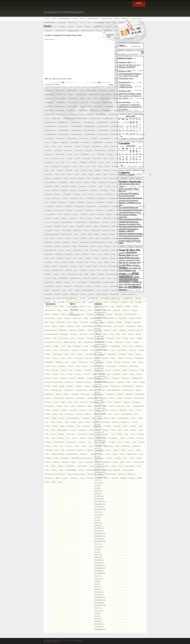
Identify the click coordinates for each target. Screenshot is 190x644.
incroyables (83, 282)
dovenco (140, 234)
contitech (110, 210)
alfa (60, 147)
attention (93, 162)
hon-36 (86, 278)
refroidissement (114, 390)
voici (99, 466)
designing (49, 230)
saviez (47, 410)
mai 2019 (97, 520)
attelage (83, 162)
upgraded (100, 450)
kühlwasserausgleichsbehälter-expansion (61, 298)
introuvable (79, 286)
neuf (92, 334)
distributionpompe (52, 234)
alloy (106, 147)
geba (88, 266)
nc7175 (140, 330)
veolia (109, 458)
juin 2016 (98, 613)
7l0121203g (129, 99)
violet (115, 462)
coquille (117, 214)
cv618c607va (94, 222)
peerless (133, 350)
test (120, 430)
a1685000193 (76, 123)
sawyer (55, 410)
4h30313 (125, 83)
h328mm (48, 274)
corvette (142, 214)
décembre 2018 (100, 533)
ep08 (74, 246)
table (125, 426)
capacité (48, 186)
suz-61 (135, 422)
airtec (140, 143)
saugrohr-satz (139, 406)
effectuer (66, 242)
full (126, 262)
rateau (106, 386)
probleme (88, 370)
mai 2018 (97, 552)
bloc (57, 174)
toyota (122, 438)
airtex (47, 147)
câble (72, 182)
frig (100, 262)
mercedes (119, 314)
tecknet (73, 430)
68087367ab (50, 95)
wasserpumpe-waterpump (55, 474)
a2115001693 (103, 131)
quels (125, 374)
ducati (60, 238)
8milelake (61, 111)
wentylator (49, 478)
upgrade (90, 450)
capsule (65, 186)
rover (67, 406)
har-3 (64, 274)
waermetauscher (93, 470)
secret (98, 410)
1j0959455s (116, 39)
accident (94, 139)
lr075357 (97, 306)
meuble (68, 318)
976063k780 (101, 115)
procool (108, 370)
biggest (98, 170)
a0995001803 (82, 119)
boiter (91, 174)
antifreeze (101, 154)
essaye (130, 246)
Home (139, 3)
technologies (62, 430)
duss (91, 238)
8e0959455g (110, 107)
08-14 (82, 23)
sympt (62, 426)
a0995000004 (68, 119)
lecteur (62, 302)
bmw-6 (70, 174)
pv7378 (87, 374)
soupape (86, 418)
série (132, 410)
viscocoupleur (139, 462)
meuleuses (77, 318)
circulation (109, 194)
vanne (122, 454)
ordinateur (119, 342)
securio (114, 410)
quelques (117, 374)
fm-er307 (122, 258)
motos (140, 326)
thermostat (71, 434)
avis (94, 166)
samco (112, 406)
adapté (55, 143)
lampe (138, 298)
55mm (115, 87)
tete (46, 434)
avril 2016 (98, 619)
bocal (77, 174)
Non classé (64, 338)
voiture (106, 466)
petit (73, 354)
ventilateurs (100, 458)
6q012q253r (136, 95)
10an (108, 23)
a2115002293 (116, 131)
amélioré (112, 150)
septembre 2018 (100, 541)
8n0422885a (83, 111)
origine (56, 346)
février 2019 (99, 528)
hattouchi (72, 274)
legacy (70, 302)
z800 (54, 482)
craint (47, 222)
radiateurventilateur (84, 382)
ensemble (49, 246)
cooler (76, 214)
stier (67, 422)
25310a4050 (132, 67)
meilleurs (100, 314)
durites (84, 238)
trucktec (112, 442)
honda (102, 278)
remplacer (110, 394)
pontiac (118, 362)
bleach (136, 170)
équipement (83, 246)
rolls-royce (50, 406)
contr (119, 210)
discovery (121, 230)
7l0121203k (140, 99)
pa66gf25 (94, 346)
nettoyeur (84, 334)
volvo (139, 466)
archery (55, 158)
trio (96, 442)
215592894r (132, 63)
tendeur (106, 430)
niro (124, 334)
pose (134, 362)
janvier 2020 (99, 499)
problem (79, 370)
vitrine (61, 466)
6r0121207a (49, 99)
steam (60, 422)
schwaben (73, 410)
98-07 (129, 115)
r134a (139, 374)
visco (129, 462)
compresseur (104, 206)
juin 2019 (98, 517)
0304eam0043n (93, 19)
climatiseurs (138, 198)
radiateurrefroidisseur (54, 382)
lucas (106, 306)
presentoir (123, 366)
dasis (72, 226)
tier (99, 434)
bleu (143, 170)
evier (86, 250)
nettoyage (64, 334)
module (120, 322)
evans (68, 250)
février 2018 (99, 560)
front (114, 262)
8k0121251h (50, 111)
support (96, 422)
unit (56, 450)
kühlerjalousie (102, 294)
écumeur (137, 238)
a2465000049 (63, 135)
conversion (139, 210)
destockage (66, 230)
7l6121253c (72, 103)
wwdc (65, 478)
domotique (122, 234)
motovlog (63, 330)
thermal (61, 434)
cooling (101, 214)
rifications (95, 402)
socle (137, 414)
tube (134, 442)
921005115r (49, 115)
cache (79, 182)
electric (75, 242)
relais (66, 394)
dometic (112, 234)
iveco (106, 286)
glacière (68, 270)
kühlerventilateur (128, 294)
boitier (99, 174)
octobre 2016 (99, 603)
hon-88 (94, 278)
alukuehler (132, 147)
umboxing (136, 446)
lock (68, 306)
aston (112, 158)
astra (119, 158)
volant (114, 466)
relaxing (75, 394)
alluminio (114, 147)
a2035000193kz (117, 127)
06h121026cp (137, 19)
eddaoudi (48, 242)
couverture (118, 218)
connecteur (59, 210)
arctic (62, 158)
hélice (124, 274)
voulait (54, 470)
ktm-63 (83, 294)
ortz (63, 346)
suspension (125, 422)
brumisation (114, 178)
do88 (83, 234)
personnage (57, 354)
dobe (90, 234)
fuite (120, 262)
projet (125, 370)
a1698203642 (63, 127)
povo (78, 366)
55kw (109, 87)
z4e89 (140, 478)
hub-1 (116, 278)
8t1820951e (95, 111)
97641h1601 (113, 115)
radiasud (116, 378)
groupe (126, 270)
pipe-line (89, 358)
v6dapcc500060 (58, 454)
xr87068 (90, 478)
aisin (54, 147)
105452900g (99, 23)
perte (67, 354)
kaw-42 (131, 290)
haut (87, 274)
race (56, 378)
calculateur (113, 182)
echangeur (117, 238)
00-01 (47, 19)
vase (141, 454)
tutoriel (69, 446)
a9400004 (141, 135)
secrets (106, 410)
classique (57, 198)
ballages (116, 166)
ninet (118, 334)
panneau (139, 346)
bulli (132, 178)
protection (134, 370)
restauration (93, 398)
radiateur (126, 378)
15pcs (98, 31)
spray (140, 418)
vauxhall (48, 458)
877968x (137, 103)
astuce (126, 158)
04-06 (117, 19)
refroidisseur (128, 390)
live (56, 306)
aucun (101, 162)
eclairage (127, 238)
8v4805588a (107, 111)
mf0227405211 (97, 318)
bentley (60, 170)
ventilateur (65, 458)
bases (141, 166)
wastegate (92, 474)
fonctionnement (135, 258)
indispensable (95, 282)
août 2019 (98, 512)
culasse (55, 222)
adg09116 (64, 143)
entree (58, 246)
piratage (105, 358)
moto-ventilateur (89, 326)
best (91, 170)
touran (75, 438)
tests (141, 430)
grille (105, 270)
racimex (64, 378)
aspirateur (97, 158)
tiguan (106, 434)
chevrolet (129, 190)
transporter (71, 442)
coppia (109, 214)
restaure (104, 398)
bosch (140, 174)
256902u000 (131, 71)
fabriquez (69, 254)
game (47, 266)
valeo (108, 454)
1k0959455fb (136, 47)
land (55, 302)
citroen (125, 194)
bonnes (113, 174)
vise (47, 466)
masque (135, 310)
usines (138, 450)
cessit (47, 190)
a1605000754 (121, 119)
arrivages (87, 158)
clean (65, 198)
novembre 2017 (100, 568)
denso (141, 226)
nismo (131, 334)
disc (113, 230)
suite (81, 422)
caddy (86, 182)
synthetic (71, 426)
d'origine (48, 226)
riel (76, 402)
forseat (79, 262)
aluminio (48, 150)
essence (139, 246)
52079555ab (50, 87)
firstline (60, 258)
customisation (67, 222)
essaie (122, 246)
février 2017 (99, 592)
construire (79, 210)
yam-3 (107, 478)
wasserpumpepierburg (76, 474)
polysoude (100, 362)
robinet (127, 402)
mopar (55, 326)
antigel (110, 154)
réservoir (70, 398)
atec (63, 162)
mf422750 (123, 318)
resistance (81, 398)
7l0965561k (61, 103)
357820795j (128, 75)
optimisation (89, 342)
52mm (71, 87)
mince (139, 318)
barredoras (132, 166)
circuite (99, 194)
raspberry (96, 386)
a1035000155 (95, 119)
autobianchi (56, 166)
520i (65, 87)
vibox (132, 458)
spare (107, 418)
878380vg (49, 107)
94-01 (82, 115)
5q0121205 (49, 91)
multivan (107, 330)
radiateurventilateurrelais (105, 382)
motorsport (131, 326)
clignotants (102, 198)
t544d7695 (97, 426)
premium (101, 366)
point (67, 362)
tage (141, 426)
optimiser (100, 342)
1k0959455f (124, 47)
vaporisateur (132, 454)
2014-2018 (131, 51)
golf (76, 270)
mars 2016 (98, 621)
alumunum (79, 150)
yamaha (123, 478)
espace (108, 246)
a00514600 (56, 119)
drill (46, 238)
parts (98, 350)
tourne (91, 438)
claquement (135, 194)
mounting (73, 330)
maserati (126, 310)
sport (133, 418)
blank (129, 170)
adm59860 (75, 143)
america (134, 150)
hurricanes (132, 278)
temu (98, 430)
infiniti (120, 282)
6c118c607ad (81, 95)
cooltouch (55, 79)
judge (77, 290)
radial (107, 378)
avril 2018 (98, 555)
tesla (114, 430)
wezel (58, 478)
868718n (118, 103)
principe (55, 370)
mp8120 (82, 330)
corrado (133, 214)
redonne (139, 386)
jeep (64, 290)
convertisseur (50, 214)
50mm (140, 83)
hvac (141, 278)
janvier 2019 (99, 531)
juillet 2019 (99, 515)
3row (115, 79)
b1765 (107, 166)
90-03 (129, 111)
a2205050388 (50, 135)
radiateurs (69, 382)
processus (98, 370)
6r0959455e (73, 99)
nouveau (81, 338)
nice (112, 334)
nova (119, 338)
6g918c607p (94, 95)
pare (56, 350)
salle (105, 406)
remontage (85, 394)
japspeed (56, 290)
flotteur (113, 258)
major (59, 310)
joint (70, 290)
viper (122, 462)
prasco (85, 366)
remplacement (98, 394)
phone (47, 358)
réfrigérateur (57, 390)
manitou (83, 310)
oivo (59, 342)
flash (96, 258)
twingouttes (108, 446)
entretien (66, 246)
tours (98, 438)
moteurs (71, 326)
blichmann (49, 174)
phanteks (122, 354)
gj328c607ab (58, 270)
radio (129, 382)
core (125, 214)
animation (85, 154)
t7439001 (107, 426)
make (66, 310)
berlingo (69, 170)
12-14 (54, 27)
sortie (62, 418)
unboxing (48, 450)
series (139, 410)
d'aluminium (123, 222)
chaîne (55, 190)
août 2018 (98, 544)
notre (73, 338)
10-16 (89, 23)
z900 (60, 482)
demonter (132, 226)
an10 (77, 154)
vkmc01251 (70, 466)
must (115, 330)
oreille (129, 342)
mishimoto (61, 322)
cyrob (114, 222)
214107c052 (133, 55)
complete (69, 206)
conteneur (100, 210)
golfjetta (84, 270)
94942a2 (90, 115)
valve (115, 454)
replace (48, 398)
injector (128, 282)
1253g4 (79, 27)
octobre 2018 (99, 539)
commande (100, 202)
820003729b (108, 103)
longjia (82, 306)
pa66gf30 (104, 346)
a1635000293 (50, 123)
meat (63, 314)
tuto (61, 446)
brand (73, 178)
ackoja (132, 139)
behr (53, 170)
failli (93, 254)
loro (89, 306)
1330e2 (116, 27)
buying (139, 178)
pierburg (79, 358)
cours (82, 218)
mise (52, 322)
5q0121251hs (72, 91)
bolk (105, 174)
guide (134, 270)
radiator (121, 382)
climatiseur (126, 198)
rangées (79, 386)
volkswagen (130, 466)
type (117, 446)
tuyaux (84, 446)
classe (47, 198)
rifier (103, 402)
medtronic (72, 314)
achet (116, 139)
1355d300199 (60, 31)
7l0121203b (117, 99)
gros (119, 270)
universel (81, 450)
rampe (48, 386)
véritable (118, 458)
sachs (90, 406)
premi (92, 366)
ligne (98, 302)
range (62, 386)
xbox (82, 478)
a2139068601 (129, 131)
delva (124, 226)
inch (74, 282)
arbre (47, 158)
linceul (105, 302)
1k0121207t (122, 43)
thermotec (82, 434)
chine (138, 190)
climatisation (114, 198)
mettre (60, 318)
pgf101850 (112, 354)
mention (109, 314)
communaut (121, 202)
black (115, 170)
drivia (53, 238)
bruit (105, 178)
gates (81, 266)
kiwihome (74, 294)
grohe (112, 270)
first (53, 258)
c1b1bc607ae (50, 182)
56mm (123, 87)
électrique (85, 242)
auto (47, 166)
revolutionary (139, 398)
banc (123, 166)
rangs (87, 386)
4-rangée (124, 79)
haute (93, 274)
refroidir (102, 390)
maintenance (50, 310)
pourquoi (62, 366)
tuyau (77, 446)
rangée (70, 386)
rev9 (120, 398)
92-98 (136, 111)
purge (63, 374)
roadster (118, 402)
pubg (142, 370)
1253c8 (71, 27)
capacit (140, 182)
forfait (64, 262)
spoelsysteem (123, 418)
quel (109, 374)
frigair (106, 262)
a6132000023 (103, 135)
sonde (54, 418)
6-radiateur (103, 91)
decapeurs (105, 226)
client (82, 198)
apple (136, 154)
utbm (47, 454)
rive (110, 402)
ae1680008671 (98, 143)
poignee (59, 362)
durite (76, 238)
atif (69, 162)
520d (59, 87)
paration (48, 350)
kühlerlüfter (115, 294)
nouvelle (111, 338)
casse (108, 186)
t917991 (117, 426)
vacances (84, 454)
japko (47, 290)
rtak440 (81, 406)
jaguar (136, 286)
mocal (103, 322)
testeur (134, 430)
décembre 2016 (100, 597)
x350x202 (74, 478)
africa (127, 143)
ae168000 (85, 143)
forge (71, 262)
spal (94, 418)
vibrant (139, 458)
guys (141, 270)
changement (83, 190)
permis (48, 354)
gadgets (141, 262)
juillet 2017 (99, 579)
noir (55, 338)
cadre (94, 182)
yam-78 (115, 478)
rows (74, 406)
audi (108, 162)
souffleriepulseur (73, 418)
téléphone (83, 430)
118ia (47, 27)
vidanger (65, 462)
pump (55, 374)
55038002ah (99, 87)
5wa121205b (91, 91)
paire (131, 346)
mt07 (100, 330)
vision (53, 466)
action (47, 143)
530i (84, 87)
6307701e (121, 91)
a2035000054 (103, 127)
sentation (123, 410)
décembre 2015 (100, 629)
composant (79, 206)
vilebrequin (106, 462)
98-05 (122, 115)
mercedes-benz (131, 314)
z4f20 (47, 482)
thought (92, 434)
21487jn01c (120, 63)
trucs (120, 442)
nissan (139, 334)
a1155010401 (108, 119)
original (48, 346)
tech (53, 430)
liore (132, 302)
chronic (57, 194)
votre (47, 470)
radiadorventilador (95, 378)
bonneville (122, 174)
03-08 (83, 19)
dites (76, 234)
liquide (139, 302)
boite (84, 174)
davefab (80, 226)
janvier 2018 (99, 563)
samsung (121, 406)
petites (80, 354)
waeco (82, 470)
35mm (137, 75)
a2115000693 (90, 131)
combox (81, 202)
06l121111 (62, 23)
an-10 (70, 154)
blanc (122, 170)
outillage (77, 346)
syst (79, 426)
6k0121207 (118, 95)
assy (105, 158)
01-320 (75, 19)
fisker (68, 258)
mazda (47, 314)
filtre (139, 254)
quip (132, 374)
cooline (92, 214)
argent (70, 158)
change (73, 190)
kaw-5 (139, 290)
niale (105, 334)
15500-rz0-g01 (87, 31)
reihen (59, 394)
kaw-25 (122, 290)
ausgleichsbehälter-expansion (124, 162)
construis (90, 210)
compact (131, 202)
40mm (132, 79)
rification (84, 402)
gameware (64, 266)
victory (48, 462)
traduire (48, 442)
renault (120, 394)
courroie (74, 218)
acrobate (141, 139)
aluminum (69, 150)
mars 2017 (98, 589)
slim (110, 414)
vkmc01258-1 (83, 466)
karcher (105, 290)
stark (53, 422)
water (101, 474)
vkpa (92, 466)
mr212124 (91, 330)
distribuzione (67, 234)
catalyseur (124, 186)
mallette (74, 310)
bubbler (125, 178)
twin (91, 446)
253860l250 (119, 71)
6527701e (139, 91)
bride (89, 178)
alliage (87, 147)
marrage (117, 310)
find (47, 258)
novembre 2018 (100, 536)
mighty (132, 318)
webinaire (131, 474)
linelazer (115, 302)
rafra (136, 382)
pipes (97, 358)
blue (63, 174)
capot (57, 186)
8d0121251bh (73, 107)
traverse (82, 442)
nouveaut (91, 338)
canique (131, 182)
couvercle (108, 218)
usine (131, 450)
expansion (105, 250)
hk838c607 (63, 278)
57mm (130, 87)
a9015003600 (129, 135)
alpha (123, 147)
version (69, 79)
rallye (143, 382)
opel (80, 342)
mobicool (94, 322)
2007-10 (121, 51)
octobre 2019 (99, 507)
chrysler (77, 194)
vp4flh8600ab (71, 470)
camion (123, 182)
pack (125, 346)
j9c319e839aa (116, 286)
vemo (56, 458)
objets (140, 338)
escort (93, 246)
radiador (81, 378)
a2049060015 (63, 131)
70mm (82, 99)
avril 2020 (98, 491)
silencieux (70, 414)
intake (59, 286)
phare (131, 354)
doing (104, 234)
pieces (70, 358)
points (74, 362)
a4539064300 (90, 135)
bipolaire (107, 170)
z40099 (132, 478)
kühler (91, 294)
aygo (100, 166)
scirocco (83, 410)
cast (115, 186)
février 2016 (99, 624)
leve (77, 302)
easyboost (106, 238)
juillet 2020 (99, 483)
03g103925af (107, 19)
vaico (101, 454)
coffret (53, 202)
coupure (64, 218)
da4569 (57, 226)
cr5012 (137, 218)
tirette (119, 434)
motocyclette (119, 326)
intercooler (68, 286)
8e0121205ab (86, 107)
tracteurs (140, 438)
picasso (55, 358)
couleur (48, 218)
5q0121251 (60, 91)
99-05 (47, 119)
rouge (59, 406)
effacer (57, 242)
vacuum (93, 454)
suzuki (47, 426)
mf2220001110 (111, 318)
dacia (65, 226)
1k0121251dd (134, 43)
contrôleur (127, 210)
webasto (122, 474)
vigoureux (89, 462)
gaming (73, 266)
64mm (130, 91)
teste (126, 430)
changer (94, 190)
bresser (81, 178)
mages (128, 306)
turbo (55, 446)
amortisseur (60, 154)
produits (117, 370)
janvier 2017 (99, 595)
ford (57, 262)
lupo (112, 306)
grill (99, 270)
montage (137, 322)
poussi (71, 366)
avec (82, 166)
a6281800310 (116, 135)
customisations (81, 222)
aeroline (109, 143)
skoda (96, 414)
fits (75, 258)
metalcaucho (50, 318)
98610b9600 (139, 115)
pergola (142, 350)
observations (50, 342)
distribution (132, 230)
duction (68, 238)
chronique (67, 194)
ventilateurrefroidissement (82, 458)
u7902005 (126, 446)
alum (140, 147)
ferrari (120, 254)
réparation (140, 394)
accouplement (106, 139)
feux (127, 254)
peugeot (102, 354)
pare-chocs (65, 350)
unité (62, 450)
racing (72, 378)
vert (125, 458)
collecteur (62, 202)
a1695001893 (102, 123)
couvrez (128, 218)
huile (123, 278)
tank (47, 430)
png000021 (49, 362)
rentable (129, 394)
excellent (95, 250)
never (99, 334)
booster (132, 174)
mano (91, 310)
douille (131, 234)
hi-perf (48, 278)
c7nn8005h (62, 182)
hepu (138, 274)
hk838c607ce (76, 278)
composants (91, 206)
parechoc (75, 350)
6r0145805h (61, 99)
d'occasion (135, 222)
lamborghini (128, 298)
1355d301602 (73, 31)
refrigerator (69, 390)
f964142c (59, 254)
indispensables (109, 282)
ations (75, 162)
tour (68, 438)
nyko (133, 338)
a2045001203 (50, 131)
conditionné (140, 206)
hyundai (59, 282)
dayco (96, 226)
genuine (103, 266)
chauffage (104, 190)
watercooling (111, 474)
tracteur (131, 438)
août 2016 (98, 608)
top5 (53, 438)
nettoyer (74, 334)
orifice (136, 342)
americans (49, 154)
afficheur (119, 143)
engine (139, 242)
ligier (91, 302)
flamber (88, 258)
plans (113, 358)
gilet (129, 266)
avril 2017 (98, 587)
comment (110, 202)
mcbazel (56, 314)
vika (97, 462)
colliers (72, 202)
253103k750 (119, 67)
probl (71, 370)
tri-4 (90, 442)
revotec (48, 402)
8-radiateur (96, 103)
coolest (84, 214)
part (92, 350)
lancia (47, 302)
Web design (47, 642)
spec (113, 418)
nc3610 (132, 330)
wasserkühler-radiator (111, 470)
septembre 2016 (100, 605)
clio (46, 202)
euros (61, 250)
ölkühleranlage (70, 342)
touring (83, 438)
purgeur (78, 374)
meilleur (81, 314)
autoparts (66, 166)
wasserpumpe (128, 470)
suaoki (74, 422)
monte (47, 326)
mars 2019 (98, 525)
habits (57, 274)
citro (118, 194)
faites (107, 254)
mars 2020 (98, 494)
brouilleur (97, 178)
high (55, 278)
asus (57, 162)
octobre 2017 (99, 571)
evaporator (78, 250)
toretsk (61, 438)
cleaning (73, 198)
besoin (84, 170)
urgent (116, 450)
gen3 (95, 266)
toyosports (113, 438)
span (100, 418)
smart (117, 414)
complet (59, 206)
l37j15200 (105, 298)
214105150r (121, 55)
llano (62, 306)
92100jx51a (73, 115)
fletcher (104, 258)
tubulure (142, 442)
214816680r (132, 59)
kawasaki (49, 294)
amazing (89, 150)
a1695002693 (128, 123)
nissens (48, 338)
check (120, 190)
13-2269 (108, 27)
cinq (84, 194)
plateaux (129, 358)
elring (110, 242)
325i (119, 75)
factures (85, 254)
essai (115, 246)
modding (111, 322)
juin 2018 (98, 549)
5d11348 (138, 87)
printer (63, 370)
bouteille (58, 178)
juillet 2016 (99, 611)
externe (125, 250)
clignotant (91, 198)
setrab (47, 414)
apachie (119, 154)
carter (101, 186)
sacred (97, 406)
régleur (139, 390)
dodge (97, 234)
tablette (133, 426)
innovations (138, 282)
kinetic (65, 294)
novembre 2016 (100, 600)
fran (60, 79)
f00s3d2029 (135, 250)
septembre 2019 (100, 509)
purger (70, 374)
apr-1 (143, 154)
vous (61, 470)
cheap (113, 190)
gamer (54, 266)
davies (88, 226)
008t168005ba (64, 19)
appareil (128, 154)
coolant (67, 214)
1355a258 (49, 31)
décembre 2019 (100, 501)
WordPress (79, 640)
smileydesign (127, 414)
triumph (103, 442)
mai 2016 (97, 616)
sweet (55, 426)
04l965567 (125, 19)
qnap (94, 374)
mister (75, 322)
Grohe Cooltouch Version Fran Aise (63, 35)
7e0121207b (105, 99)
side (61, 414)
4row (133, 83)
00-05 (54, 19)
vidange (56, 462)
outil (70, 346)
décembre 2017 (100, 565)
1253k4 (87, 27)
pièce (63, 358)
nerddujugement (51, 334)
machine (120, 306)
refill (47, 390)
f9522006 (49, 254)
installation (49, 286)
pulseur (48, 374)
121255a (62, 27)
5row (82, 91)
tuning (47, 446)
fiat (133, 254)
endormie (130, 242)
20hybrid (141, 51)
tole (133, 434)
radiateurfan (137, 378)
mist (69, 322)
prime (47, 370)
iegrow (67, 282)
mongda (128, 322)
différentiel (96, 230)
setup (55, 414)
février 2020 (99, 496)
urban (109, 450)
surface (115, 422)
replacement (59, 398)
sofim (47, 418)
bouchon (48, 178)
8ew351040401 (123, 107)
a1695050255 (50, 127)
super (88, 422)
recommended (128, 386)
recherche (115, 386)
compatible (49, 206)
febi (113, 254)
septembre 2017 (100, 573)
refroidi (93, 390)
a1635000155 (135, 119)
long (75, 306)
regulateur (49, 394)
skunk (104, 414)
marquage (107, 310)
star (46, 422)
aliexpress (68, 147)
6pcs (127, 95)
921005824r (61, 115)
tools (47, 438)
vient (81, 462)
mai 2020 (97, 488)
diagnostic (77, 230)
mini (46, 322)
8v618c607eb (119, 111)
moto (78, 326)
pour (54, 366)
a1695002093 (115, 123)
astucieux (49, 162)
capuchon (83, 186)
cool (60, 214)
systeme (86, 426)
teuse (53, 434)
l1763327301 (93, 298)
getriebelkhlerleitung (117, 266)
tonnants (140, 434)
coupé (56, 218)
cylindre (105, 222)
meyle (86, 318)
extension (115, 250)
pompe (109, 362)
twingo (98, 446)
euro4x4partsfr (51, 250)
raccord (48, 378)
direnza (106, 230)
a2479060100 (77, 135)
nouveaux (101, 338)
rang (55, 386)
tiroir (127, 434)
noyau (126, 338)
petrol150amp (91, 354)
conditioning (128, 206)
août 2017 (98, 576)
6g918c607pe (106, 95)
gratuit (92, 270)
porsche (126, 362)
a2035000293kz (132, 127)
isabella (89, 286)
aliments (78, 147)
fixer (81, 258)
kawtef (57, 294)
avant (75, 166)
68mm (71, 95)
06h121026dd (50, 23)
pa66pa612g (115, 346)
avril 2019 (98, 523)
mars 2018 (98, 557)
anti (93, 154)
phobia (138, 354)
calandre (102, 182)
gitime (47, 270)
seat (91, 410)
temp (91, 430)
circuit (91, 194)
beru (77, 170)
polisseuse (83, 362)
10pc (114, 23)
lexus (84, 302)
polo (92, 362)
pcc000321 (122, 350)
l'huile (82, 298)
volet (121, 466)
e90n (98, 238)
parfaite (85, 350)
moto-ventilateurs (105, 326)
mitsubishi (84, 322)
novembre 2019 (100, 504)
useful (124, 450)
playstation (139, 358)
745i (89, 99)
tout (105, 438)
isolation (98, 286)
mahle (136, 306)
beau (47, 170)
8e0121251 (98, 107)
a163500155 (63, 123)
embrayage (119, 242)
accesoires (49, 139)
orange (110, 342)
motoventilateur (51, 330)
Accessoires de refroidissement (63, 12)
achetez (124, 139)
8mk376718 (71, 111)
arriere (78, 158)
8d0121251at (60, 107)
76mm (95, 99)
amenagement (123, 150)
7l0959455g (49, 103)
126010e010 (97, 27)
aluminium (58, 150)
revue (56, 402)
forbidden (49, 262)
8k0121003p (136, 107)
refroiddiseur (82, 390)
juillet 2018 (99, 547)
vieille (74, 462)
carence (93, 186)
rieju (70, 402)
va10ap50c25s (72, 454)
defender (116, 226)
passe (113, 350)
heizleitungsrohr (113, 274)
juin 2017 (98, 581)
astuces (134, 158)
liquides (48, 306)
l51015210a (116, 298)
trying (127, 442)
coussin (98, 218)
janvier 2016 (99, 627)
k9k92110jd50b (88, 290)
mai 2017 (97, 584)
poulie (47, 366)
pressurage (134, 366)
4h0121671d (115, 83)
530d (78, 87)
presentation (112, 366)
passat (106, 350)
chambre (64, 190)
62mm (113, 91)
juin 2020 (98, 486)
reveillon (128, 398)
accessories (84, 139)
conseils (69, 210)
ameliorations (100, 150)
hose (109, 278)
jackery (127, 286)
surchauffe (106, 422)
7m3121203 (84, 103)
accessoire (60, 139)
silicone (79, 414)
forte (87, 262)
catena (133, 186)
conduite (48, 210)
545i (90, 87)
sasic (129, 406)
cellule (141, 186)
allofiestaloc (97, 147)
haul (80, 274)
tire (113, 434)
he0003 (101, 274)
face (77, 254)
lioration (124, 302)
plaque (121, 358)
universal (71, 450)
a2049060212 (77, 131)
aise (50, 79)
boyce (66, 178)
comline (89, 202)
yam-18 (99, 478)
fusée (133, 262)
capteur (73, 186)
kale (98, 290)
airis (133, 143)
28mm (141, 71)
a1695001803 (89, 123)
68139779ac (62, 95)
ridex (63, 402)
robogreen (137, 402)
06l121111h (73, 23)
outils (86, 346)
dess (57, 230)
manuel (98, 310)
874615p (127, 103)
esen (100, 246)
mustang (123, 330)
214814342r (120, 59)
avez (88, 166)
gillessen (137, 266)
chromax (48, 194)
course (89, 218)
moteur (62, 326)
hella (131, 274)
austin (141, 162)
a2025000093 (77, 127)
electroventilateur (98, 242)
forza (93, 262)
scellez (64, 410)
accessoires (72, 139)
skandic (88, 414)
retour (113, 398)
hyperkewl (49, 282)
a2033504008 (90, 127)
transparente (59, 442)
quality (102, 374)
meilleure (91, 314)
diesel (87, 230)
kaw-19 (114, 290)
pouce (141, 362)
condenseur (116, 206)
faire (100, 254)
